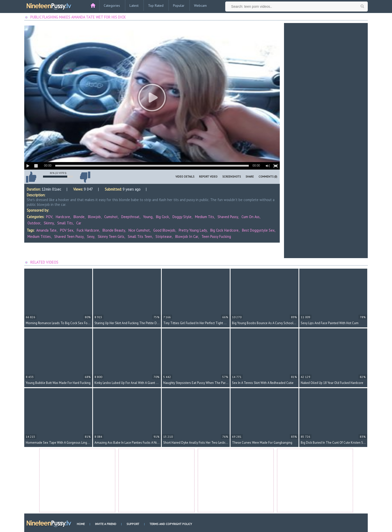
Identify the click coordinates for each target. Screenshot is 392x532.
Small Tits (65, 223)
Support (133, 524)
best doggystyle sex (258, 230)
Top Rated (156, 6)
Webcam (200, 6)
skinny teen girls (111, 236)
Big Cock (162, 217)
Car (79, 223)
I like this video (31, 177)
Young (148, 217)
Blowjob (94, 217)
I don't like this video (85, 177)
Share (250, 177)
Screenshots (231, 177)
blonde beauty (114, 230)
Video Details (185, 177)
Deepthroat (130, 217)
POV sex (67, 230)
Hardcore (63, 217)
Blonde (79, 217)
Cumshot (111, 217)
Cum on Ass (250, 217)
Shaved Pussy (228, 217)
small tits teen (140, 236)
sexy (91, 236)
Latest (134, 6)
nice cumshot (139, 230)
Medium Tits (204, 217)
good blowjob (164, 230)
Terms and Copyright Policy (171, 524)
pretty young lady (193, 230)
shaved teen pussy (69, 236)
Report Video (208, 177)
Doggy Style (182, 217)
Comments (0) (268, 177)
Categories (112, 6)
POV (49, 217)
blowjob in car (187, 236)
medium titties (39, 236)
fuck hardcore (88, 230)
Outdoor (34, 223)
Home (81, 524)
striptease (164, 236)
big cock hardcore (224, 230)
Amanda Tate (46, 230)
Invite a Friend (106, 524)
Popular (179, 6)
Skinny (49, 223)
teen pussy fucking (216, 236)
